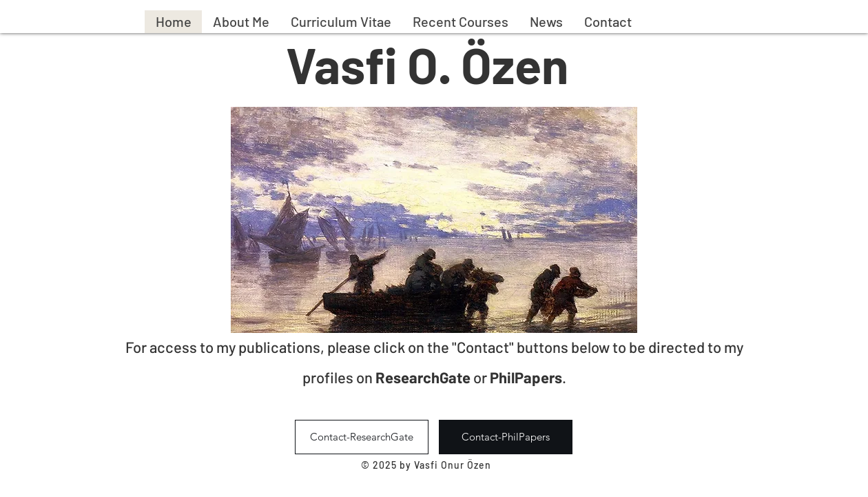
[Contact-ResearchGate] (362, 437)
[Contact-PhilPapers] (506, 437)
